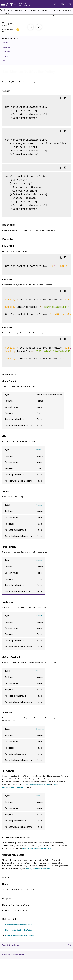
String (39, 505)
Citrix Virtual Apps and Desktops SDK (22, 10)
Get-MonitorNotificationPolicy (18, 925)
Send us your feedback (13, 955)
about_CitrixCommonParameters (37, 848)
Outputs (7, 65)
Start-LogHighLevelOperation (37, 785)
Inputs (7, 60)
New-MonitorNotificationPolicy (19, 930)
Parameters (8, 56)
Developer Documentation (25, 5)
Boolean (40, 671)
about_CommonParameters (38, 869)
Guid (38, 796)
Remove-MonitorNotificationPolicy (20, 935)
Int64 (39, 450)
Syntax (7, 42)
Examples (8, 51)
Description (9, 47)
